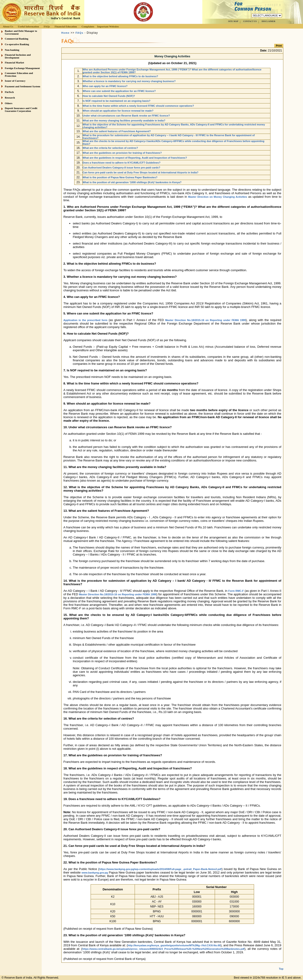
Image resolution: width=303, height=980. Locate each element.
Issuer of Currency (15, 81)
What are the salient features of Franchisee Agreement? (117, 131)
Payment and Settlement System (23, 86)
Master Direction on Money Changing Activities (218, 197)
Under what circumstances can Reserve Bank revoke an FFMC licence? (126, 116)
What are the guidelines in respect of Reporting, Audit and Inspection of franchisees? (135, 158)
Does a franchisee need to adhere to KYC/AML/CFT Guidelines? (122, 163)
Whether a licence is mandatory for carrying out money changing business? (129, 81)
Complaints (88, 26)
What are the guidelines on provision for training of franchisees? (122, 153)
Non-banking (12, 50)
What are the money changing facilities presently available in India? (124, 121)
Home (65, 33)
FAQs (47, 26)
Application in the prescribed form (85, 320)
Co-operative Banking (17, 44)
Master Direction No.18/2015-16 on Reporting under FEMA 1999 (205, 320)
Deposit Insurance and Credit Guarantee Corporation (21, 110)
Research (10, 98)
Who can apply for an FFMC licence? (105, 86)
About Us (8, 26)
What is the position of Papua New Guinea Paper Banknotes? (120, 177)
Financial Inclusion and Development (18, 56)
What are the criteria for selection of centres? (110, 148)
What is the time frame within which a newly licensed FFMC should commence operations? (138, 106)
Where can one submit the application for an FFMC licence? (119, 91)
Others (9, 103)
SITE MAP (233, 21)
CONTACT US (250, 21)
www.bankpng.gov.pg (95, 873)
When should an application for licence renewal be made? (118, 111)
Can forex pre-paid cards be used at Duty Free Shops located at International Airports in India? (141, 172)
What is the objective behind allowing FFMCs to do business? (120, 76)
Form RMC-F (236, 591)
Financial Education (66, 26)
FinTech (9, 92)
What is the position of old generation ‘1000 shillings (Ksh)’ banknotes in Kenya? (132, 182)
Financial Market (15, 62)
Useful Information (28, 26)
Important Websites (108, 26)
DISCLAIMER (268, 21)
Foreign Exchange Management (22, 68)
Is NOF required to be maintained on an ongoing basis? (117, 101)
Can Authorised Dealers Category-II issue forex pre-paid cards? (122, 168)
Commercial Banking (17, 39)
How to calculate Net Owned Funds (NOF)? (109, 96)
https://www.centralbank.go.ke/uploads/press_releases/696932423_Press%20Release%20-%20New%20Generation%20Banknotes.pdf (163, 949)
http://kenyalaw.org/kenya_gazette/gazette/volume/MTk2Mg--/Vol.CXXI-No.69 (174, 945)
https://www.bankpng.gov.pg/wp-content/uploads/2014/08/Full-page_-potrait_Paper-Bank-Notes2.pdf (161, 869)
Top (281, 965)
